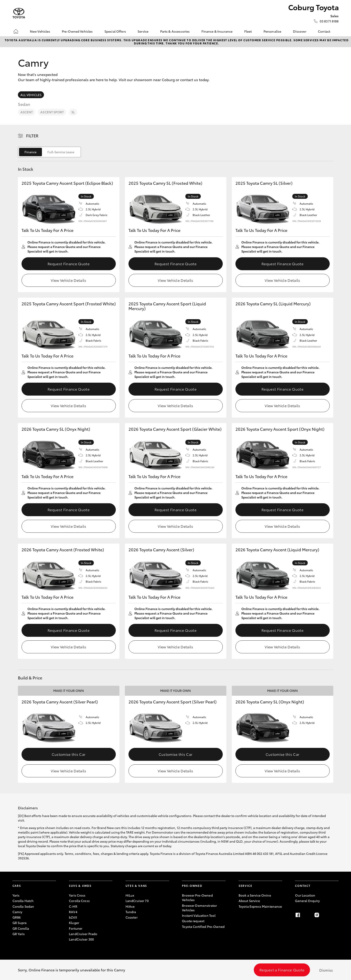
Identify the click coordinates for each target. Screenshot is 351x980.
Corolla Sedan (23, 906)
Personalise (272, 31)
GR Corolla (21, 928)
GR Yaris (19, 934)
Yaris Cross (77, 895)
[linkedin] (336, 915)
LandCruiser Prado (83, 934)
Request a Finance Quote (282, 970)
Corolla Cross (79, 901)
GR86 (17, 917)
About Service (249, 901)
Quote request (193, 921)
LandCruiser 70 (137, 901)
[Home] (16, 31)
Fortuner (76, 928)
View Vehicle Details (68, 280)
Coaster (132, 917)
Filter (32, 136)
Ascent (27, 112)
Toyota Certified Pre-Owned (203, 927)
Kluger (74, 923)
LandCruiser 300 (81, 939)
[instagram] (317, 915)
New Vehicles (40, 31)
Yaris (16, 895)
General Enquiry (307, 901)
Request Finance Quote (69, 264)
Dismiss (326, 970)
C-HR (73, 906)
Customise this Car (69, 754)
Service (143, 31)
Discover (300, 31)
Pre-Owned (192, 886)
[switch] (49, 152)
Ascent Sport (52, 112)
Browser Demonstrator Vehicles (199, 908)
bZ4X (73, 917)
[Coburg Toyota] (19, 13)
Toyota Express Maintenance (260, 906)
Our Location (305, 895)
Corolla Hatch (23, 901)
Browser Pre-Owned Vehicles (197, 897)
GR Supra (20, 923)
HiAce (130, 906)
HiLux (130, 895)
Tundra (131, 912)
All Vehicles (31, 95)
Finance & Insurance (217, 31)
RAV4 (73, 912)
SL (73, 112)
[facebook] (298, 915)
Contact (324, 31)
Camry (17, 912)
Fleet (248, 31)
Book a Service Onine (255, 895)
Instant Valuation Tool (199, 915)
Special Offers (115, 31)
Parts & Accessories (175, 31)
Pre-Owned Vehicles (77, 31)
